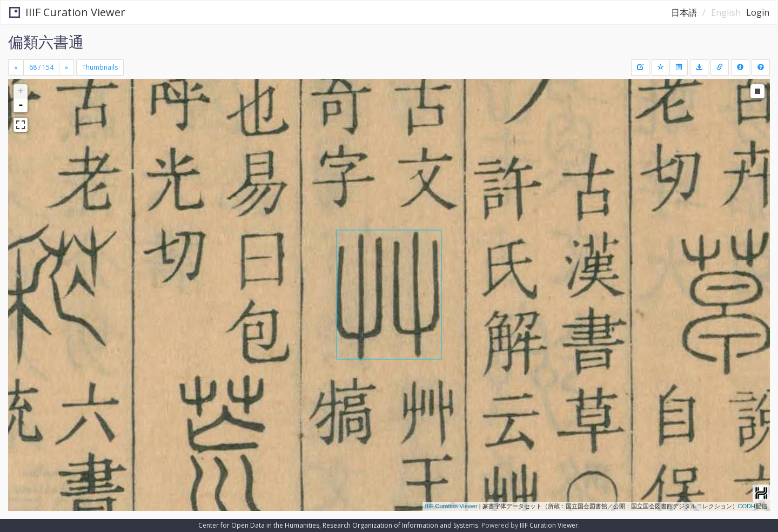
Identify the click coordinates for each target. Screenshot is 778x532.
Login (758, 12)
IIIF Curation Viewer (67, 12)
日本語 (684, 12)
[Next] (66, 68)
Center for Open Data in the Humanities (259, 525)
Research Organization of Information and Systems (400, 525)
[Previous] (16, 68)
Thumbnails (100, 67)
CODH (747, 506)
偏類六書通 (46, 42)
